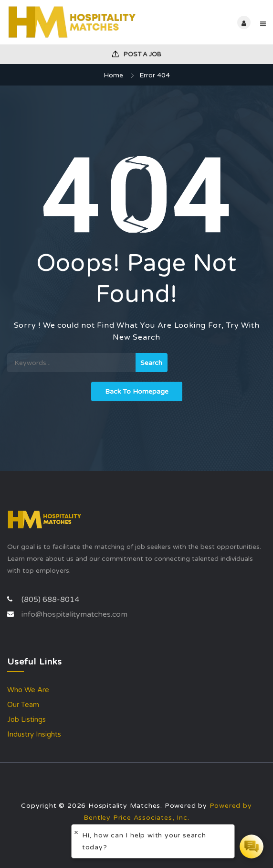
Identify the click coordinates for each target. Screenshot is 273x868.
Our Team (23, 705)
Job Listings (26, 719)
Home (113, 75)
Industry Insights (34, 734)
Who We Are (28, 690)
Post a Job (137, 54)
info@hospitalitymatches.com (74, 614)
